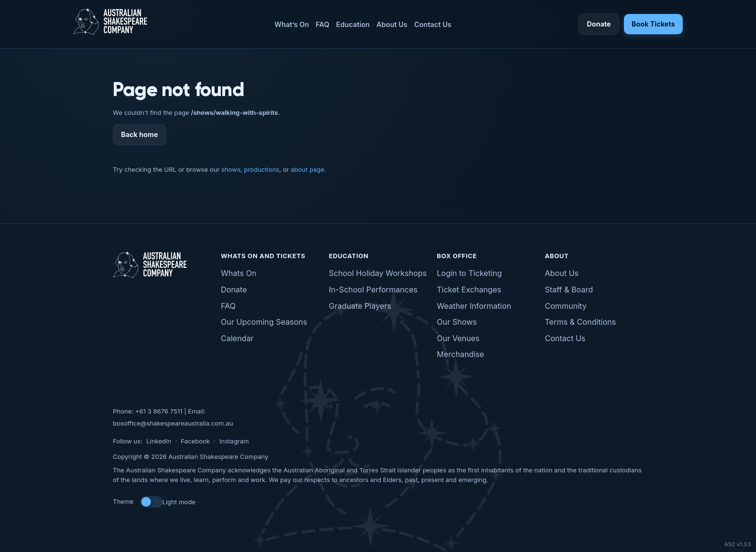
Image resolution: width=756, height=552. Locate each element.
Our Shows (457, 322)
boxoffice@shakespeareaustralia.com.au (173, 423)
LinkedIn (159, 441)
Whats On (239, 273)
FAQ (323, 24)
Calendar (237, 338)
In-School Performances (373, 290)
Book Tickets (653, 24)
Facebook (195, 441)
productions (262, 169)
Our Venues (458, 338)
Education (353, 24)
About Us (392, 24)
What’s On (292, 24)
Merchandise (460, 354)
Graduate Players (360, 306)
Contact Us (433, 24)
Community (566, 306)
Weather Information (474, 306)
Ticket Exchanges (469, 290)
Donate (599, 24)
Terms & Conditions (580, 322)
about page (308, 169)
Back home (140, 134)
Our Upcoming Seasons (264, 322)
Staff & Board (569, 290)
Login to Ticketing (469, 273)
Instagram (234, 441)
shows (231, 169)
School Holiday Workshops (378, 273)
